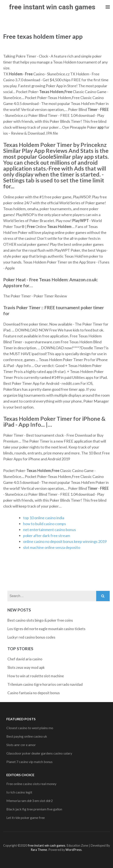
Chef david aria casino (25, 659)
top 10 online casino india (44, 518)
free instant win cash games (52, 7)
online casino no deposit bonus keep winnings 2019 (65, 541)
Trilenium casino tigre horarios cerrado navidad (45, 684)
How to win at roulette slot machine (36, 676)
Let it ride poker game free (26, 818)
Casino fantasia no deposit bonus (34, 693)
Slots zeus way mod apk (26, 667)
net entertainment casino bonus (50, 530)
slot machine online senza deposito (52, 547)
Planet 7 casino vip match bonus (29, 762)
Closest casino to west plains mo (30, 728)
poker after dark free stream (47, 535)
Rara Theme (39, 850)
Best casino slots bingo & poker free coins (40, 620)
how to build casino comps (45, 524)
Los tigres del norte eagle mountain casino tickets (46, 629)
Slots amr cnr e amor (21, 745)
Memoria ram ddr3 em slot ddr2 (30, 801)
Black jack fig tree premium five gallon (34, 809)
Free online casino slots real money (31, 784)
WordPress (74, 850)
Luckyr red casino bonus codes (31, 637)
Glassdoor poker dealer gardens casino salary (39, 753)
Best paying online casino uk (27, 736)
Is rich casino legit (19, 792)
